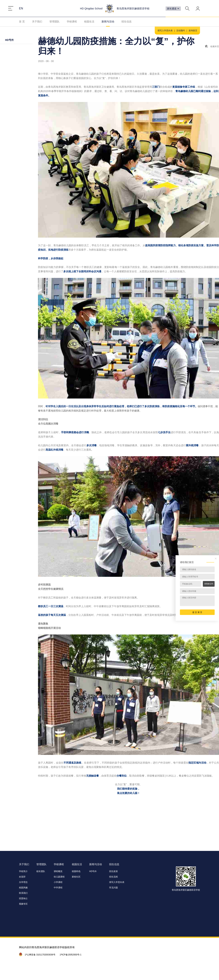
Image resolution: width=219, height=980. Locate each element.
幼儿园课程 (59, 877)
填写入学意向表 (165, 31)
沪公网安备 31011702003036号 (40, 955)
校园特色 (76, 871)
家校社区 (76, 877)
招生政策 (113, 871)
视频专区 (23, 904)
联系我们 (23, 893)
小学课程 (58, 882)
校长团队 (41, 871)
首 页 (22, 22)
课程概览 (58, 871)
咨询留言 (193, 31)
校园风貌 (23, 888)
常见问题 (113, 888)
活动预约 (181, 31)
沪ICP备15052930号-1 (71, 955)
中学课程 (58, 888)
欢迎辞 (22, 877)
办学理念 (23, 882)
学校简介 (23, 871)
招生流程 (113, 877)
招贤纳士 (23, 898)
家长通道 (173, 9)
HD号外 (9, 40)
